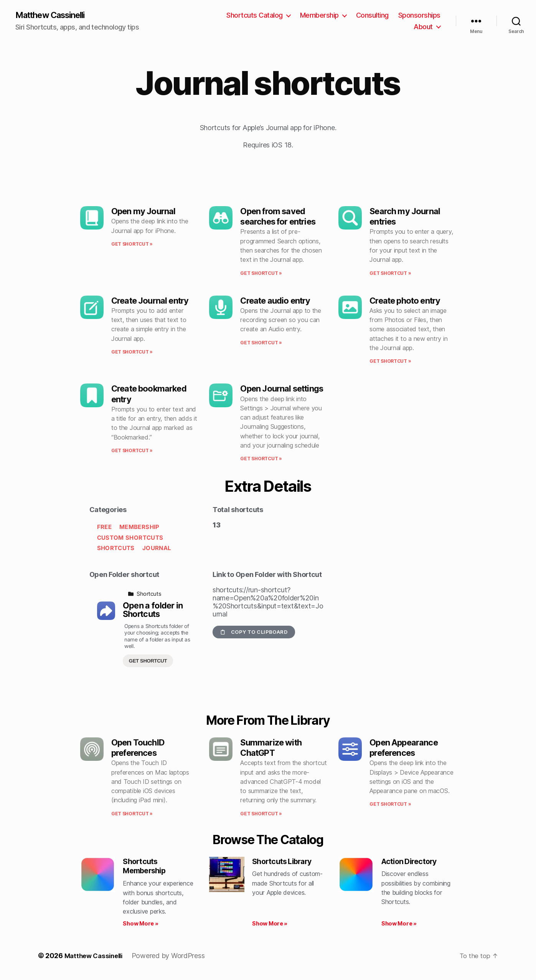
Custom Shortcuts (130, 538)
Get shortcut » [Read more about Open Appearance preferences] (390, 805)
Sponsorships (419, 16)
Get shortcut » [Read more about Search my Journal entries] (390, 274)
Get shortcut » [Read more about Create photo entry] (390, 362)
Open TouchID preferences (138, 748)
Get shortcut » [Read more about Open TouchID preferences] (132, 814)
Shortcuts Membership (147, 868)
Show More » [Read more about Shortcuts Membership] (140, 926)
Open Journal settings (282, 389)
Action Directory (412, 863)
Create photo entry (405, 301)
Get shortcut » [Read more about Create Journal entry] (132, 353)
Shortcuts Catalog (255, 16)
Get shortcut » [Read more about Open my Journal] (132, 245)
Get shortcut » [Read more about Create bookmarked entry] (132, 451)
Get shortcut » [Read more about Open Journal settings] (261, 459)
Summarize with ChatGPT (271, 748)
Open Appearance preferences (404, 748)
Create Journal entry (150, 301)
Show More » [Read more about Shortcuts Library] (270, 926)
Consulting (372, 16)
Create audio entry (275, 301)
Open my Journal (143, 212)
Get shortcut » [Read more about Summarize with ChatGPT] (261, 814)
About (423, 27)
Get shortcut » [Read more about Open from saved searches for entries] (261, 274)
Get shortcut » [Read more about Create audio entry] (261, 343)
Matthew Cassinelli (55, 15)
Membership (319, 16)
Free (104, 528)
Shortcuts (116, 549)
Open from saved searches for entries (278, 217)
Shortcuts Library (285, 863)
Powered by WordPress (173, 958)
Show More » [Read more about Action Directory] (399, 926)
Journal (157, 549)
